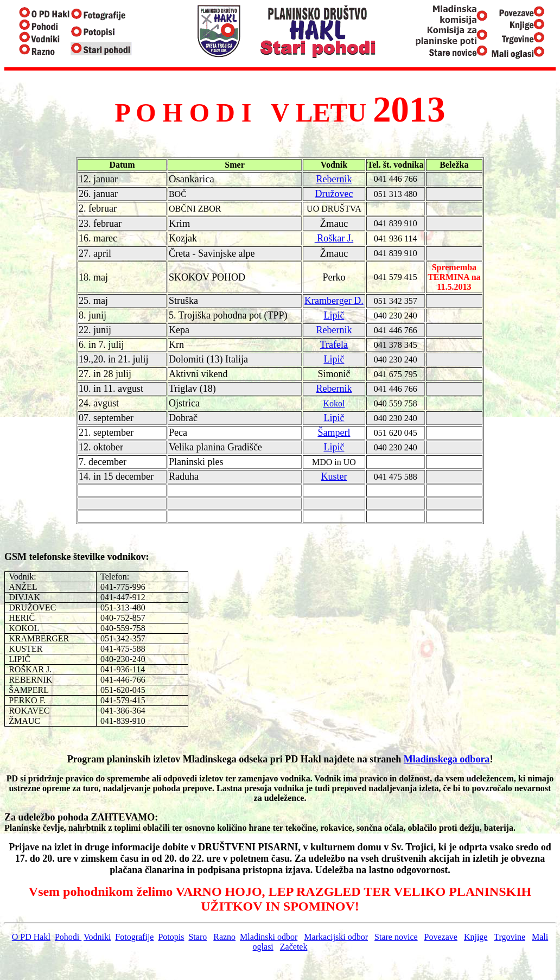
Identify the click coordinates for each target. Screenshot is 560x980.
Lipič (334, 315)
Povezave (441, 937)
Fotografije (134, 937)
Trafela (334, 345)
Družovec (334, 194)
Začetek (294, 947)
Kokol (334, 403)
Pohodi (68, 937)
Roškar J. (334, 238)
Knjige (476, 937)
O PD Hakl (31, 937)
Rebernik (334, 179)
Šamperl (334, 432)
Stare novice (396, 937)
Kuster (334, 476)
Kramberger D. (334, 301)
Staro (198, 937)
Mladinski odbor (269, 937)
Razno (224, 937)
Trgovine (510, 937)
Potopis (171, 937)
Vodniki (97, 937)
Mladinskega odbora (447, 759)
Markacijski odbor (336, 937)
